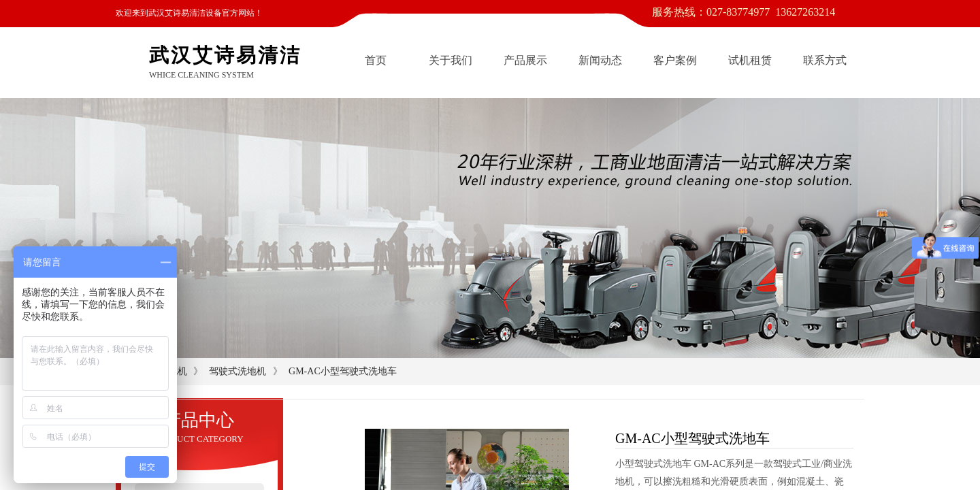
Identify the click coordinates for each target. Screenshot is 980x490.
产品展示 (525, 60)
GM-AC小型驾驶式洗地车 (343, 371)
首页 (376, 60)
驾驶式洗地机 (238, 371)
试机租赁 (750, 60)
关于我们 (451, 60)
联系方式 (825, 60)
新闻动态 (600, 60)
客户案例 (675, 60)
